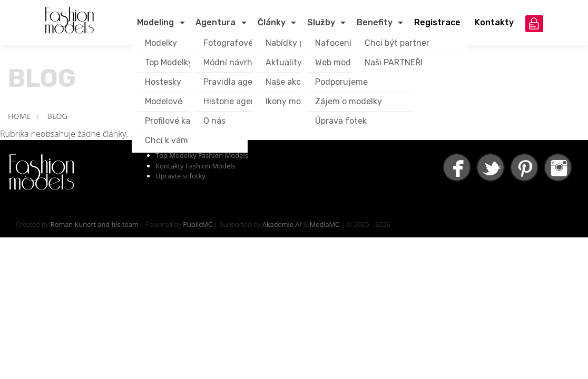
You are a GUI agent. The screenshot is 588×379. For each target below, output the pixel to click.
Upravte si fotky (180, 176)
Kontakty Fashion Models (195, 166)
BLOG (57, 116)
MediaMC (325, 224)
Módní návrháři (233, 62)
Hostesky (163, 82)
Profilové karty (173, 121)
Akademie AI (282, 224)
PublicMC (198, 224)
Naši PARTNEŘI (394, 62)
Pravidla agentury (239, 82)
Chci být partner (397, 43)
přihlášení (534, 24)
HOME (19, 116)
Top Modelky (169, 62)
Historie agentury (238, 101)
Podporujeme (341, 82)
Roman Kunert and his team (95, 224)
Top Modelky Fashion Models (202, 155)
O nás (214, 121)
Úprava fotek (341, 121)
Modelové (164, 101)
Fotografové (228, 43)
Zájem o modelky (349, 101)
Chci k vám (166, 140)
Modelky (161, 43)
